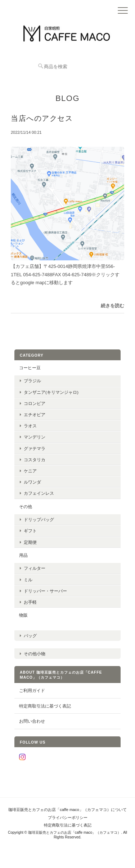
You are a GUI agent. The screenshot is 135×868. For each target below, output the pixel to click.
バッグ (30, 636)
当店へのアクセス (42, 118)
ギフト (30, 531)
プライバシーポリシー (68, 818)
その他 (26, 506)
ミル (28, 580)
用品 (23, 555)
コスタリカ (35, 460)
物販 (23, 615)
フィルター (35, 568)
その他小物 (35, 654)
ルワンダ (32, 482)
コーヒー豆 (30, 368)
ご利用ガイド (32, 690)
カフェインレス (39, 493)
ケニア (30, 471)
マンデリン (35, 437)
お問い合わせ (32, 721)
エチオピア (35, 415)
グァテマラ (35, 448)
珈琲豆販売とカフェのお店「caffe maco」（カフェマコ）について (67, 810)
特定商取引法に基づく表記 (45, 706)
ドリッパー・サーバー (45, 591)
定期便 (30, 542)
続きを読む (112, 306)
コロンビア (35, 403)
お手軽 (30, 602)
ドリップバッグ (39, 519)
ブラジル (32, 381)
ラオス (30, 426)
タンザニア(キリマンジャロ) (51, 392)
